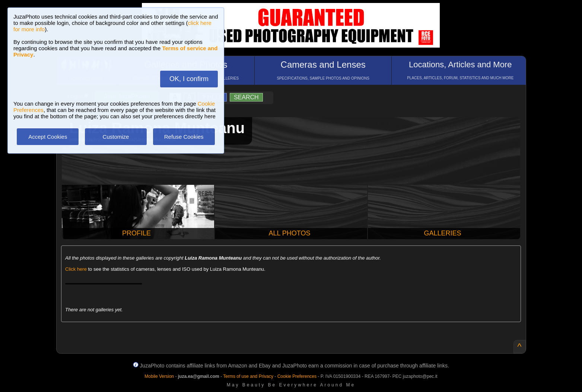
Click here (76, 269)
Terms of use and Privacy (248, 376)
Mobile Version (159, 376)
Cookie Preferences (297, 376)
